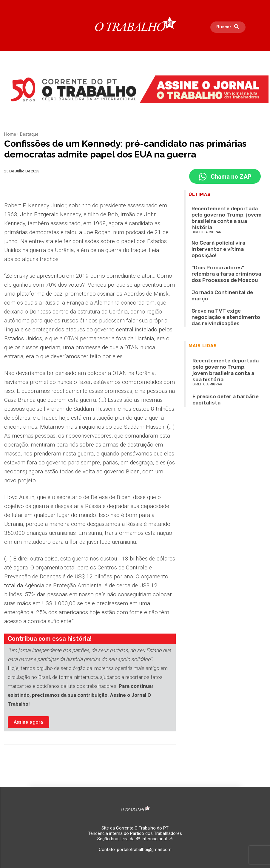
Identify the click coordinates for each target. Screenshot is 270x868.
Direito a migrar (206, 219)
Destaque (29, 134)
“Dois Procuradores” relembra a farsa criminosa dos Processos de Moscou (224, 245)
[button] (229, 27)
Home (10, 134)
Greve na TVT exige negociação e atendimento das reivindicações (219, 268)
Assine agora (28, 722)
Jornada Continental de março (217, 257)
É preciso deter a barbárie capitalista (224, 328)
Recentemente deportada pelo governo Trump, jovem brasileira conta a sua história (225, 212)
